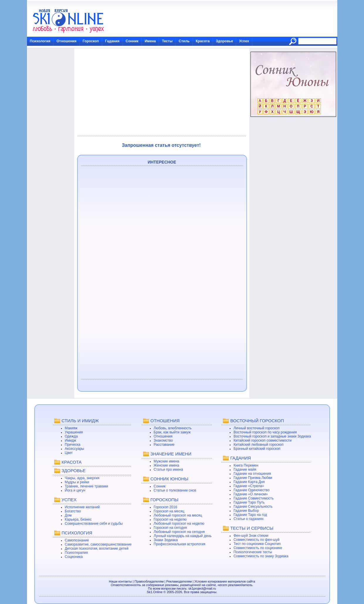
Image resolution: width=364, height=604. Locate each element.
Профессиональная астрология (180, 544)
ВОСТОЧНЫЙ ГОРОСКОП (257, 421)
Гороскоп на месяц (169, 511)
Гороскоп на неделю (170, 519)
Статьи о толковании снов (175, 490)
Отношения (67, 41)
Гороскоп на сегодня (170, 528)
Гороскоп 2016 (165, 507)
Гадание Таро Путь (249, 502)
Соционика (74, 557)
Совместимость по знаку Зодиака (261, 556)
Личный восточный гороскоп (257, 428)
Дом (68, 515)
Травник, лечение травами (87, 486)
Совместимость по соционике (258, 548)
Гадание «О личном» (251, 494)
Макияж (71, 428)
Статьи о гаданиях (249, 519)
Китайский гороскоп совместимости (263, 440)
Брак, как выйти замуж (172, 432)
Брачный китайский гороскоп (257, 449)
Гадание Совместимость (254, 498)
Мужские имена (166, 461)
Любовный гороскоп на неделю (179, 524)
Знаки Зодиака (166, 540)
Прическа (73, 445)
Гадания (112, 41)
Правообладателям (149, 581)
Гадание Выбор (246, 511)
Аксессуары (75, 449)
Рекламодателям (179, 581)
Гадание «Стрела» (249, 486)
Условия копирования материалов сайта (225, 581)
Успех (244, 41)
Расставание (164, 445)
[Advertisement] (161, 92)
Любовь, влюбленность (173, 428)
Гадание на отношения (252, 474)
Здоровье (225, 41)
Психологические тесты (253, 552)
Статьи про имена (168, 470)
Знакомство (163, 440)
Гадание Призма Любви (253, 478)
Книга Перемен (246, 465)
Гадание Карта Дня (249, 482)
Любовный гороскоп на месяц (178, 515)
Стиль (184, 41)
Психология (40, 41)
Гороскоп (91, 41)
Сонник (132, 41)
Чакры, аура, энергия (82, 478)
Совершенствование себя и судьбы (94, 524)
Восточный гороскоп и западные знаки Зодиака (272, 436)
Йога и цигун (75, 490)
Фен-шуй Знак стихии (251, 536)
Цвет (69, 453)
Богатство (73, 511)
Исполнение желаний (82, 507)
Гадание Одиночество (252, 490)
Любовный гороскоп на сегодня (179, 532)
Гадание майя (245, 470)
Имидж (71, 440)
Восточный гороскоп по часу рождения (265, 432)
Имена (150, 41)
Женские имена (166, 465)
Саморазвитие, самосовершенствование (98, 544)
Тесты (167, 41)
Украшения (74, 432)
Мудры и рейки (77, 482)
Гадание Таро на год (250, 515)
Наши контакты (120, 581)
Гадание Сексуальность (253, 507)
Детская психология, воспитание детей (97, 549)
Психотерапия (76, 553)
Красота (203, 41)
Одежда (71, 436)
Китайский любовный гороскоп (258, 445)
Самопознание (77, 540)
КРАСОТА (72, 462)
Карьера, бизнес (78, 519)
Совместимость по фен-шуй (257, 540)
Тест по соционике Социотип (257, 544)
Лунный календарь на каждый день (183, 536)
